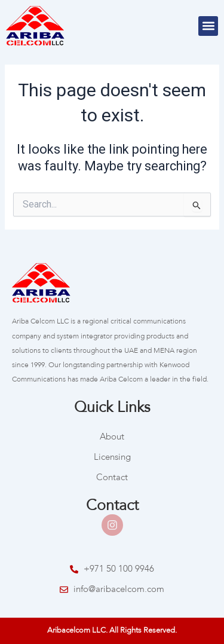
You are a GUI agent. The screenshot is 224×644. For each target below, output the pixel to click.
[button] (208, 26)
